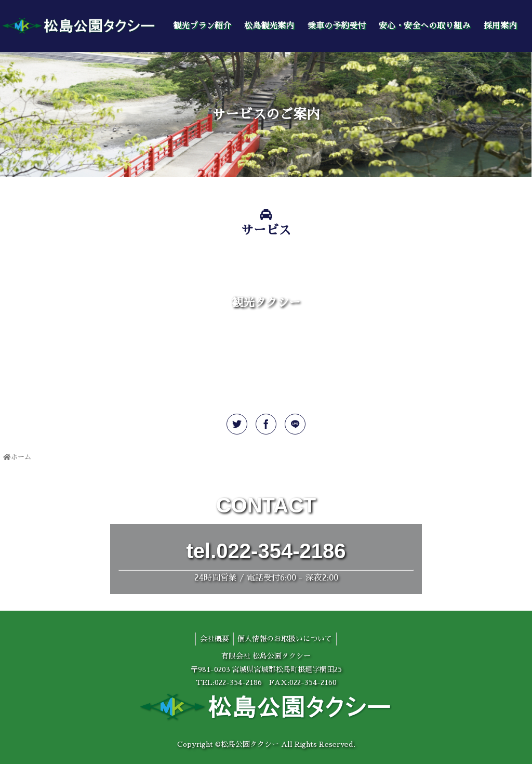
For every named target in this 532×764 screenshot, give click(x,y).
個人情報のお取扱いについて (286, 639)
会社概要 (214, 639)
